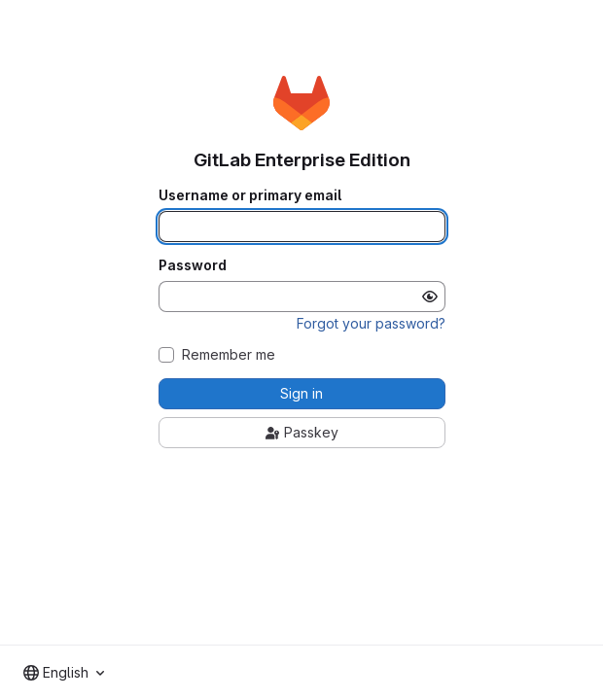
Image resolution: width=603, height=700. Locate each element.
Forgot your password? (371, 323)
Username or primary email (250, 195)
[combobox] (64, 673)
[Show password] (430, 297)
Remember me (229, 355)
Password (193, 265)
